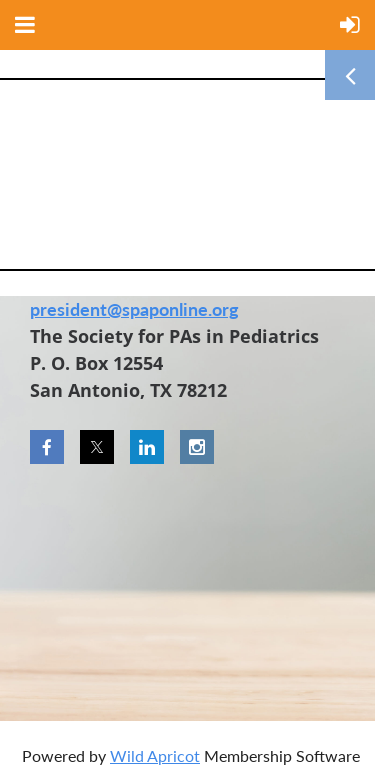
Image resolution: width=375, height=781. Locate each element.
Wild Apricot (155, 755)
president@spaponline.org (134, 309)
